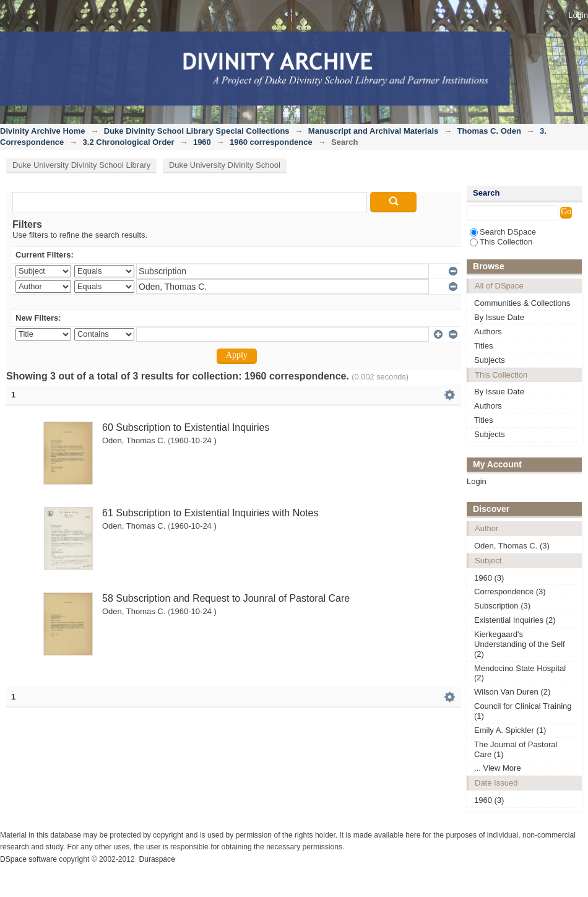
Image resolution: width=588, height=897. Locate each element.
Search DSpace (503, 232)
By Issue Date (499, 317)
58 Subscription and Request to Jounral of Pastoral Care (226, 598)
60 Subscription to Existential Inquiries (186, 427)
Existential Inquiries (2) (515, 620)
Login (578, 15)
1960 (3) (489, 578)
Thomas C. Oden (489, 131)
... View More (498, 768)
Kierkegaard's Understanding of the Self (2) (520, 644)
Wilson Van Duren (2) (512, 692)
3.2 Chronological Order (129, 142)
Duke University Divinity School (225, 165)
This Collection (501, 242)
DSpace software (28, 859)
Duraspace (157, 859)
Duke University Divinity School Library (81, 165)
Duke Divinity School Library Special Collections (197, 131)
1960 (202, 142)
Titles (484, 346)
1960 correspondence (271, 142)
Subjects (490, 360)
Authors (488, 331)
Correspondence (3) (510, 591)
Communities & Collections (522, 303)
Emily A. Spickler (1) (510, 730)
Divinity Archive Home (43, 131)
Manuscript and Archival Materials (373, 131)
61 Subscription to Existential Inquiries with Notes (210, 513)
